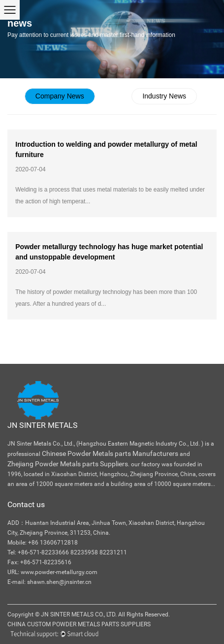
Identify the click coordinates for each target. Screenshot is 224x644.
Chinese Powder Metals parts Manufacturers (110, 453)
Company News (60, 96)
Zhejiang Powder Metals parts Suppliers (68, 464)
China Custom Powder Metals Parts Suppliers (79, 624)
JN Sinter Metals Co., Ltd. (79, 614)
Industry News (164, 96)
